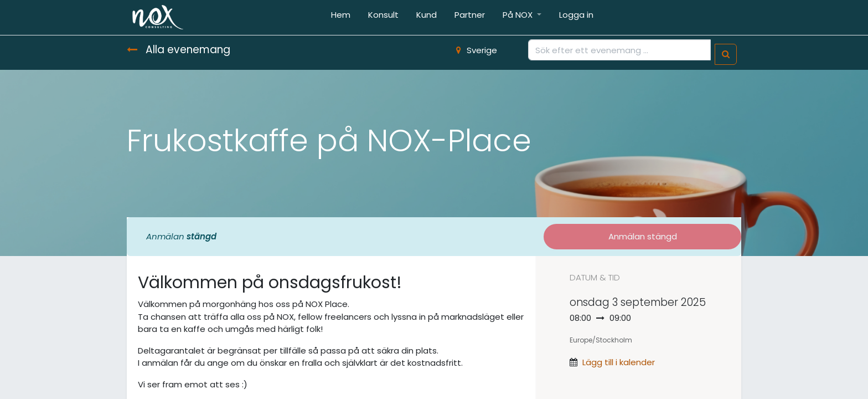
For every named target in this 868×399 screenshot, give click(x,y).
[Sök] (726, 55)
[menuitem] (341, 17)
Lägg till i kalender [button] (619, 362)
